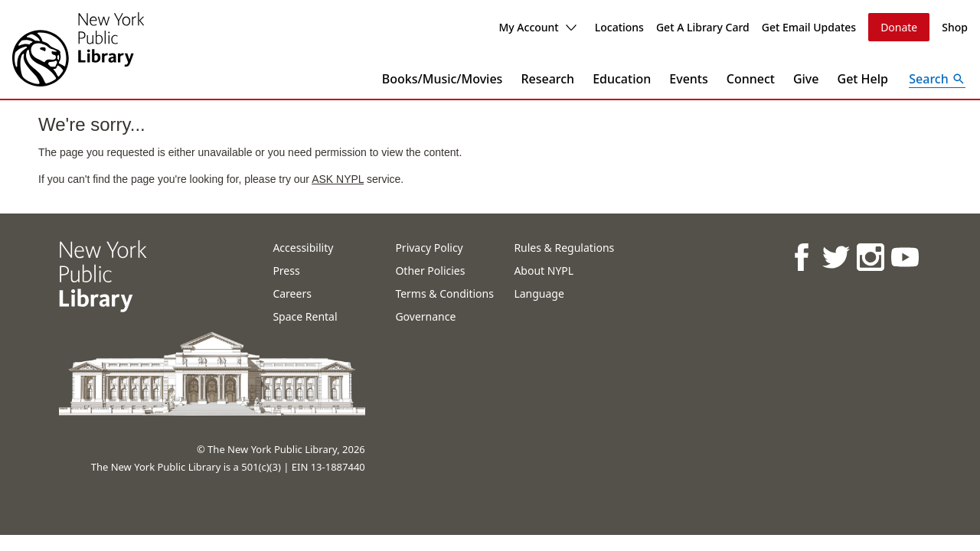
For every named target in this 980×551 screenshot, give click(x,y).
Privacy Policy (429, 248)
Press (286, 271)
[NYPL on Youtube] (904, 257)
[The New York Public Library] (78, 49)
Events (688, 79)
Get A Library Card (703, 27)
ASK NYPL (338, 179)
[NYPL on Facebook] (800, 257)
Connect (751, 79)
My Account (537, 27)
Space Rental (305, 316)
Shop (955, 27)
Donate (899, 27)
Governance (425, 316)
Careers (292, 293)
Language (539, 293)
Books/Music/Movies (443, 79)
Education (622, 79)
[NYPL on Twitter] (835, 257)
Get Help (863, 79)
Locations (619, 27)
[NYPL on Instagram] (869, 257)
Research (547, 79)
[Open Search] (937, 79)
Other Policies (430, 271)
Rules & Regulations (564, 248)
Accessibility (303, 248)
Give (806, 79)
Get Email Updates (809, 27)
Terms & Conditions (444, 293)
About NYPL (544, 271)
